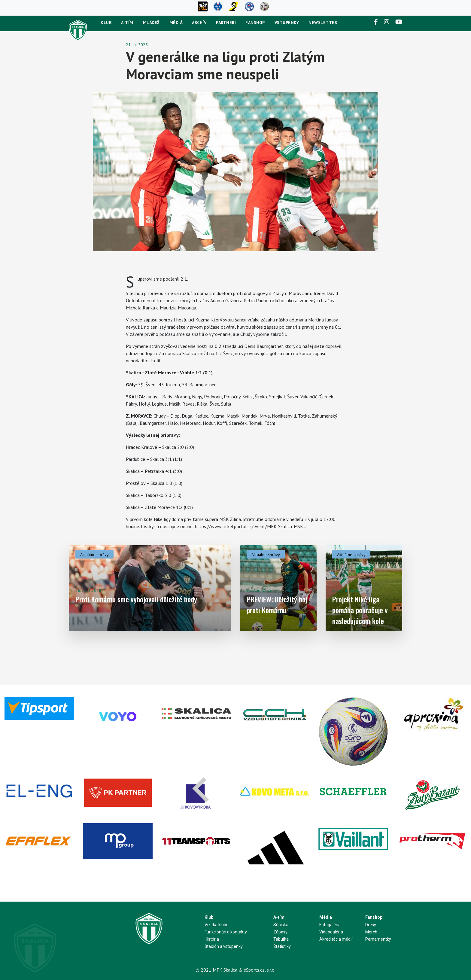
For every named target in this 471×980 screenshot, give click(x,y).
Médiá (176, 23)
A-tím (127, 23)
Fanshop (255, 23)
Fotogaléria (330, 925)
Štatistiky (282, 946)
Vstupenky (287, 23)
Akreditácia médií (336, 939)
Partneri (226, 23)
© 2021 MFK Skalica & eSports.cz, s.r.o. (235, 970)
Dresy (371, 925)
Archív (199, 23)
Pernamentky (378, 939)
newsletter (323, 23)
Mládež (151, 23)
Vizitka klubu (217, 925)
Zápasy (280, 932)
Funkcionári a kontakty (226, 932)
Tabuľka (281, 939)
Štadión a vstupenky (224, 946)
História (212, 939)
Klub (106, 23)
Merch (371, 932)
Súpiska (281, 925)
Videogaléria (331, 932)
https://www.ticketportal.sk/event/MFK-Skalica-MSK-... (251, 526)
